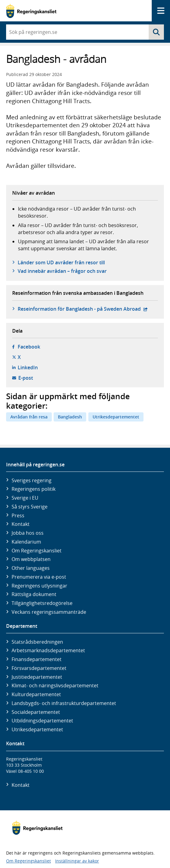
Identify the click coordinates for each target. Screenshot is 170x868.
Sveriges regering (32, 480)
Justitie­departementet (37, 677)
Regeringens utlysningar (39, 586)
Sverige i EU (25, 498)
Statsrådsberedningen (37, 642)
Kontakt (21, 524)
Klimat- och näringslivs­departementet (55, 685)
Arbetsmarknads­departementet (48, 650)
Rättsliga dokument (34, 594)
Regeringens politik (34, 489)
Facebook (29, 347)
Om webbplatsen (31, 559)
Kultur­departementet (36, 694)
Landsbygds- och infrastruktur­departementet (64, 703)
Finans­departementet (37, 659)
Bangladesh (70, 417)
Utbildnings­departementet (42, 721)
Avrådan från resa (29, 417)
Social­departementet (36, 712)
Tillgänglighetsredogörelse (42, 603)
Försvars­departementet (39, 668)
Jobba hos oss (28, 533)
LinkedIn (28, 367)
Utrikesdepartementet (116, 417)
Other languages (31, 568)
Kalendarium (26, 542)
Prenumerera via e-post (39, 577)
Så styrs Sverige (30, 507)
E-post (26, 378)
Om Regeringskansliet (37, 551)
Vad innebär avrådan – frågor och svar (62, 271)
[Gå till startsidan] (31, 11)
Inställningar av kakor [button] (77, 861)
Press (18, 515)
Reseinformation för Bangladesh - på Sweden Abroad (83, 309)
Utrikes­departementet (37, 729)
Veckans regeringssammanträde (49, 612)
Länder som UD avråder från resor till (61, 262)
